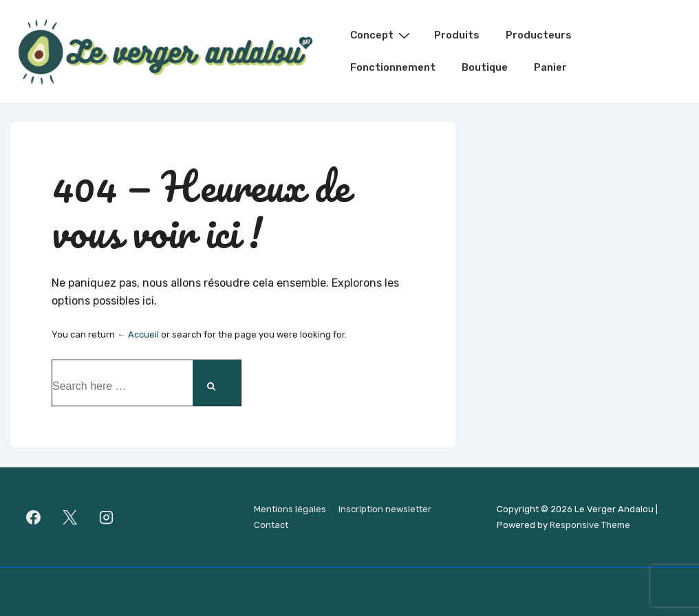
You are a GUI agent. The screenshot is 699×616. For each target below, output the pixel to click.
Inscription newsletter (385, 509)
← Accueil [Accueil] (138, 334)
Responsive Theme (590, 525)
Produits (457, 35)
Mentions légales (290, 509)
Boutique (485, 67)
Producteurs (539, 35)
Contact (271, 525)
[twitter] (70, 518)
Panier (550, 67)
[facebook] (34, 518)
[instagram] (107, 518)
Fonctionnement (393, 67)
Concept (382, 35)
